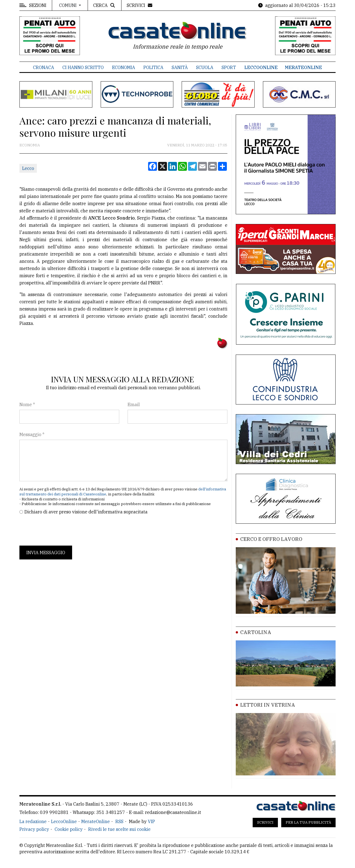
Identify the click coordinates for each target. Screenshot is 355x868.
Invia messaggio (46, 553)
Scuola (205, 67)
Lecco (28, 168)
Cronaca (44, 67)
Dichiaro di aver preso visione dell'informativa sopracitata (86, 512)
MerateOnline (303, 67)
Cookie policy (69, 829)
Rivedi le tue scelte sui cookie (119, 829)
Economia (124, 67)
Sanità (180, 67)
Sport (229, 67)
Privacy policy (34, 829)
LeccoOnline (261, 67)
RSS (119, 821)
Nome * (27, 404)
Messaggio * (32, 434)
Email (134, 404)
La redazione (33, 821)
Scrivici (265, 822)
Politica (153, 67)
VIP (151, 821)
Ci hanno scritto (83, 67)
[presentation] (62, 530)
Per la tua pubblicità (308, 822)
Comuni (68, 5)
